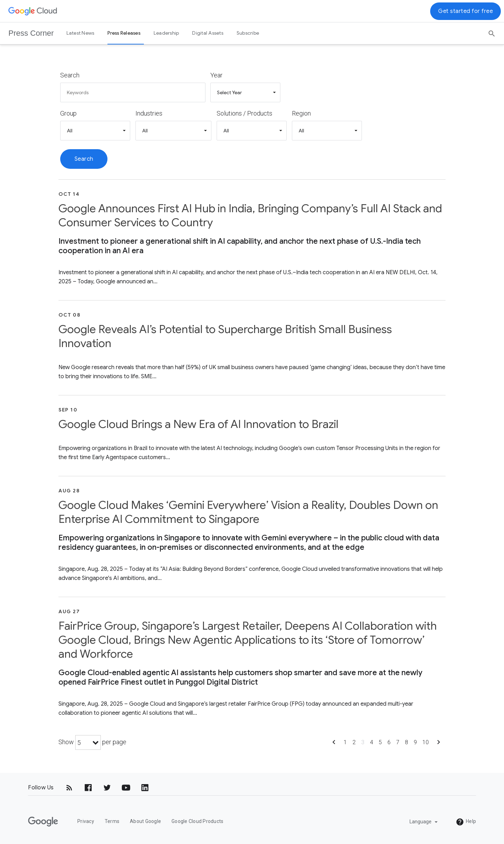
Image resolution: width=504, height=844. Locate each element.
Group (68, 113)
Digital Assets (208, 33)
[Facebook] (88, 788)
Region (301, 113)
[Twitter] (107, 788)
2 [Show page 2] (354, 742)
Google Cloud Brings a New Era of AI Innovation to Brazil (198, 424)
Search (70, 75)
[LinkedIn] (145, 788)
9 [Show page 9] (415, 742)
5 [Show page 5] (380, 742)
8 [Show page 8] (407, 742)
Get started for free (465, 11)
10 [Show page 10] (426, 742)
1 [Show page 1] (345, 742)
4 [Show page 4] (372, 742)
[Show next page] (439, 744)
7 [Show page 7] (398, 742)
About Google (145, 821)
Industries (149, 113)
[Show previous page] (334, 744)
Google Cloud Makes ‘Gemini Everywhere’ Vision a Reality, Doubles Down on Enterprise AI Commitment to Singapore (248, 512)
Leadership (166, 33)
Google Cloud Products (197, 821)
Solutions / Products (244, 113)
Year (216, 75)
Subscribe (248, 33)
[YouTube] (126, 788)
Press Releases (124, 33)
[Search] (492, 31)
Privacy (86, 821)
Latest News (80, 33)
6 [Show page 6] (389, 742)
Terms (112, 821)
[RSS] (69, 788)
